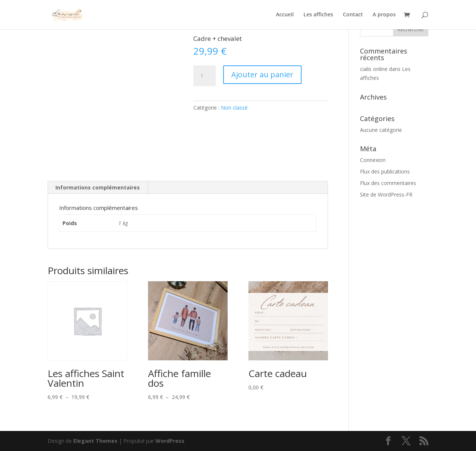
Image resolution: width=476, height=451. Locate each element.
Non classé (234, 108)
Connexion (373, 160)
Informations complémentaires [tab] (98, 187)
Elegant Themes (95, 441)
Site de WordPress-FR (386, 194)
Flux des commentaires (388, 183)
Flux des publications (385, 171)
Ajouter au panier (262, 74)
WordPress (170, 441)
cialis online (374, 69)
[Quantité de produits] (205, 76)
